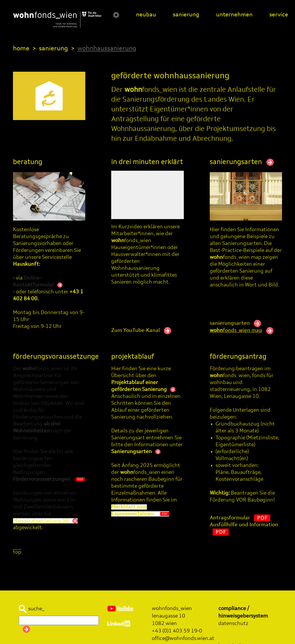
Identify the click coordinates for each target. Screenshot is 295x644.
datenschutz (233, 624)
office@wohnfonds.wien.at (183, 639)
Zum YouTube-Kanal (141, 330)
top (17, 552)
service (279, 15)
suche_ (32, 609)
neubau (146, 15)
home (21, 49)
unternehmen (234, 15)
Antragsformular (240, 518)
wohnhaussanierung (107, 49)
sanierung (186, 15)
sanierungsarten (242, 162)
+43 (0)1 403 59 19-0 (177, 631)
